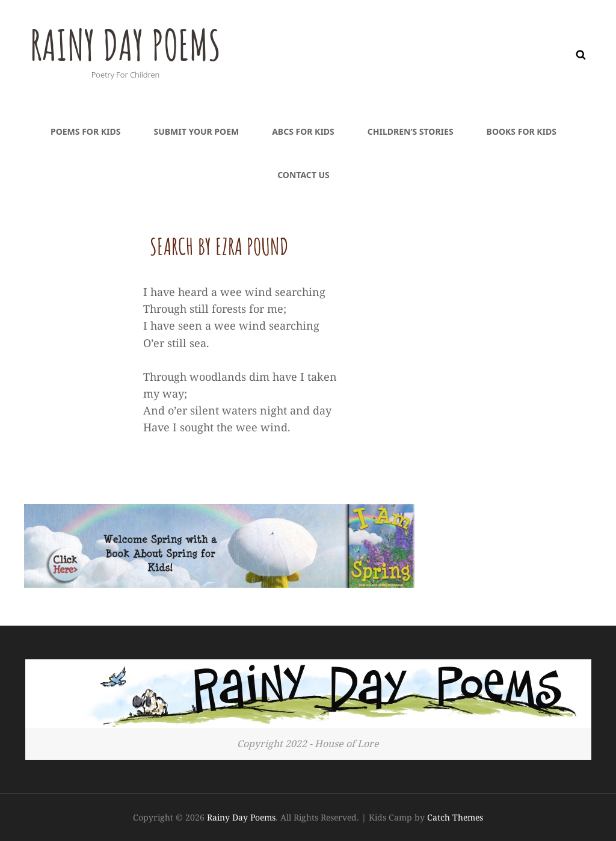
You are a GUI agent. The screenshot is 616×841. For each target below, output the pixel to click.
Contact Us (303, 175)
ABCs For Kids (303, 131)
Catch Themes (455, 817)
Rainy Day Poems (128, 45)
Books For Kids (522, 131)
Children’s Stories (411, 131)
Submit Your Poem (196, 131)
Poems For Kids (85, 131)
